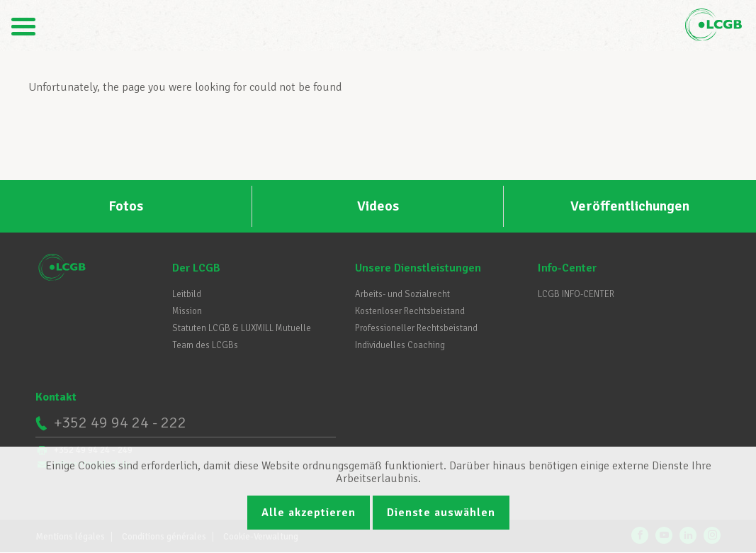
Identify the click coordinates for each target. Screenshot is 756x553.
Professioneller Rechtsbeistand (416, 328)
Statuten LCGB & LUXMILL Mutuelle (242, 328)
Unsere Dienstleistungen (418, 268)
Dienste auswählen (441, 513)
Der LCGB (196, 268)
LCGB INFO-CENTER (576, 294)
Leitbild (187, 294)
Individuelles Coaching (400, 345)
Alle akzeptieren (309, 513)
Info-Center (567, 268)
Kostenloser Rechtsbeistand (410, 311)
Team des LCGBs (205, 345)
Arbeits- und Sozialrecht (402, 294)
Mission (187, 311)
